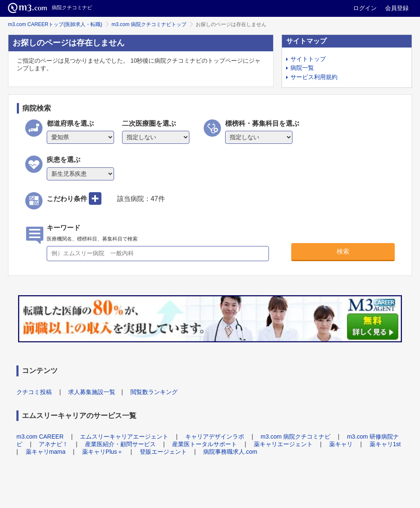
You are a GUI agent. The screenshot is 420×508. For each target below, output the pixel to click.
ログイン (365, 8)
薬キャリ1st (385, 444)
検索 (343, 251)
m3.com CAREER (40, 437)
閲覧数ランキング (154, 392)
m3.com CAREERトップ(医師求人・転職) (55, 24)
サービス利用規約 (314, 77)
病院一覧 (302, 68)
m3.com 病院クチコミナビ (295, 437)
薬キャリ (341, 444)
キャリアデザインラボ (215, 437)
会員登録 (397, 8)
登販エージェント (163, 452)
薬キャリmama (46, 452)
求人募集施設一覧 (92, 392)
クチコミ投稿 (34, 392)
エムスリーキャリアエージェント (124, 437)
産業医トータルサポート (205, 444)
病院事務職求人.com (230, 452)
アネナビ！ (53, 444)
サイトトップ (308, 59)
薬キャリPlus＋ (102, 452)
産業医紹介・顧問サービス (120, 444)
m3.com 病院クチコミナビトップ (149, 24)
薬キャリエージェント (283, 444)
